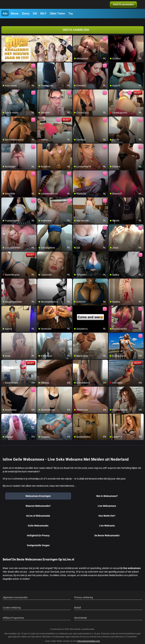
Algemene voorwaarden (15, 593)
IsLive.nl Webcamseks (38, 512)
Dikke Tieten (57, 14)
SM (35, 14)
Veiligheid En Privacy (38, 531)
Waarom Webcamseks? (38, 502)
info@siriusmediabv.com (89, 637)
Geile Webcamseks (38, 522)
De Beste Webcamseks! (107, 531)
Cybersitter (132, 633)
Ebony (26, 14)
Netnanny (120, 633)
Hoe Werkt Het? (107, 512)
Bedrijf (78, 604)
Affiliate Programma (13, 614)
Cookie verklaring (12, 604)
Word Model (80, 614)
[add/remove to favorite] (76, 34)
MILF (43, 14)
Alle (5, 14)
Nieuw (15, 14)
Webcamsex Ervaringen (38, 492)
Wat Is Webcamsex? (107, 492)
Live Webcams (107, 522)
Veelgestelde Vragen (38, 541)
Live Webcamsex (107, 502)
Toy (71, 14)
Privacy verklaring (84, 593)
